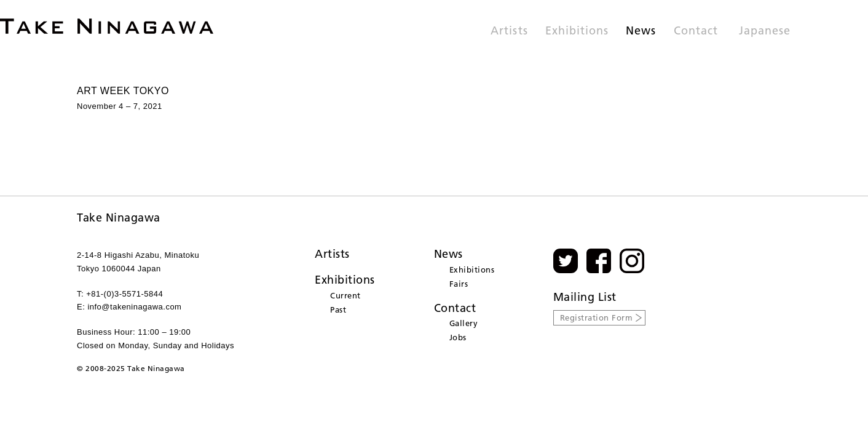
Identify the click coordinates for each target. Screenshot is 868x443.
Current (345, 295)
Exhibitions (577, 31)
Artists (509, 31)
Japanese (765, 31)
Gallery (464, 323)
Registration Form (597, 317)
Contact (696, 31)
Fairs (459, 284)
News (641, 31)
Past (338, 309)
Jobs (458, 337)
